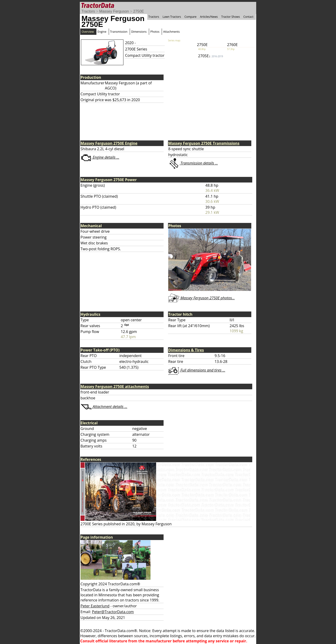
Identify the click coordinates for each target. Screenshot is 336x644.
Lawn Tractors (172, 17)
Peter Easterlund (95, 606)
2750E (139, 11)
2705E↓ (211, 56)
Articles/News (209, 17)
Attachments (171, 32)
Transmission (119, 32)
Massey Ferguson (114, 11)
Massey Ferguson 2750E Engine (109, 143)
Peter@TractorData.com (113, 612)
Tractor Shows (231, 17)
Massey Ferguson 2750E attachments (115, 386)
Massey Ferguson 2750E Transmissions (204, 143)
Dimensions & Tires (186, 350)
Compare (190, 17)
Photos (155, 32)
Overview (88, 32)
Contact (248, 17)
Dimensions (139, 32)
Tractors (88, 11)
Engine (102, 32)
